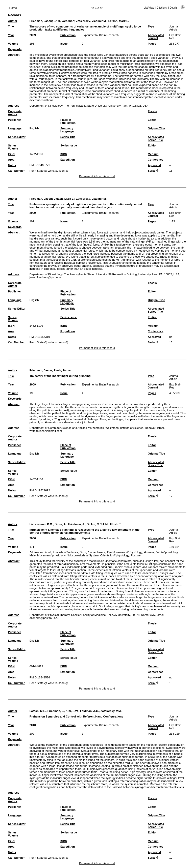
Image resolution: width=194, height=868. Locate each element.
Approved (154, 165)
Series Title (68, 137)
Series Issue (69, 145)
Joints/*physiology (167, 552)
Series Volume (13, 147)
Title (11, 26)
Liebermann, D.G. (41, 524)
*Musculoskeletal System (83, 555)
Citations (162, 8)
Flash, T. (116, 524)
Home (13, 8)
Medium (153, 154)
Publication (68, 35)
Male (33, 555)
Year (11, 35)
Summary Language (67, 130)
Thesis (152, 111)
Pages (152, 44)
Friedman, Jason (41, 21)
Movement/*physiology (51, 555)
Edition (153, 145)
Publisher (15, 120)
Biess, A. (60, 524)
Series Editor (17, 137)
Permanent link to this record (97, 176)
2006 (33, 538)
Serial (152, 171)
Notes (12, 165)
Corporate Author (15, 113)
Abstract (14, 55)
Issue (64, 44)
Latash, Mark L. (119, 21)
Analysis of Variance (66, 552)
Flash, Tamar (62, 370)
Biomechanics (96, 552)
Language (15, 128)
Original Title (156, 128)
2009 (33, 35)
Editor (152, 120)
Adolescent (37, 552)
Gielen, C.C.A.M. (98, 524)
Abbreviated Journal (156, 37)
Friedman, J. (77, 524)
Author (13, 21)
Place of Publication (68, 121)
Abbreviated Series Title (156, 138)
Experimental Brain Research (100, 35)
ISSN (11, 154)
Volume (13, 44)
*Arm (83, 552)
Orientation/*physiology (115, 555)
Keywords (15, 49)
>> (101, 8)
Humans (149, 552)
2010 (33, 725)
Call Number (16, 171)
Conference (156, 160)
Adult (48, 552)
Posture (136, 555)
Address (14, 106)
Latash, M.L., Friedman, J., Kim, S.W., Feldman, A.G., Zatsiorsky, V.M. (76, 711)
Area (11, 160)
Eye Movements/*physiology (125, 552)
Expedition (68, 160)
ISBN (64, 154)
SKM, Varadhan (64, 21)
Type (151, 26)
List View (149, 8)
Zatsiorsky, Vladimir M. (91, 21)
